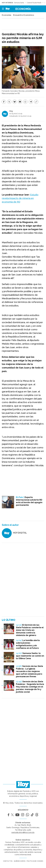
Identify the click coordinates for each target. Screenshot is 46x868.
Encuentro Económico (24, 15)
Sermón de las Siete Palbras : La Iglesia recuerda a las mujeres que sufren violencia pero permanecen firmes (29, 671)
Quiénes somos (20, 861)
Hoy (11, 111)
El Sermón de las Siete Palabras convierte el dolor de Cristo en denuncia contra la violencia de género (30, 630)
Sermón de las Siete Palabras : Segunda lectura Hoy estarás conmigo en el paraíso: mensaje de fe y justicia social (30, 687)
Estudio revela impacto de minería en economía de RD (20, 198)
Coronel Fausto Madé (34, 3)
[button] (2, 9)
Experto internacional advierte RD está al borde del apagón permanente (29, 501)
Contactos (8, 861)
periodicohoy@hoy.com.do (23, 832)
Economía (23, 9)
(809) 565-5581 (25, 830)
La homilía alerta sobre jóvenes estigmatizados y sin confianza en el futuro (28, 644)
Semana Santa (19, 3)
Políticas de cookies (35, 861)
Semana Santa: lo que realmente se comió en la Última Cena (30, 656)
